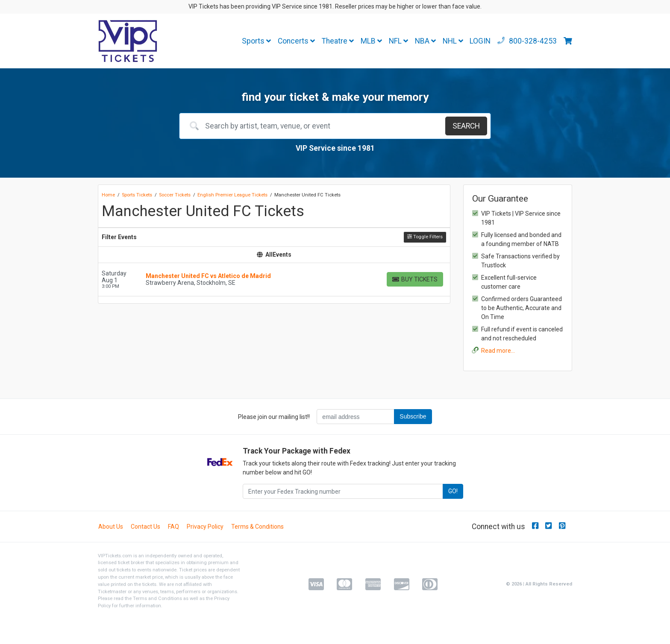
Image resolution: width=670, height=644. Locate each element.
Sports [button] (256, 41)
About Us (111, 527)
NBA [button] (425, 41)
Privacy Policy (205, 527)
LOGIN (480, 41)
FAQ (173, 527)
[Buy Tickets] (415, 279)
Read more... (498, 351)
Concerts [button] (296, 41)
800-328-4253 (527, 41)
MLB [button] (371, 41)
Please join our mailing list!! (274, 417)
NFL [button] (398, 41)
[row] (274, 280)
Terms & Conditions (257, 527)
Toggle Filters (425, 237)
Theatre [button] (338, 41)
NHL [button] (453, 41)
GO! (453, 491)
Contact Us (145, 527)
